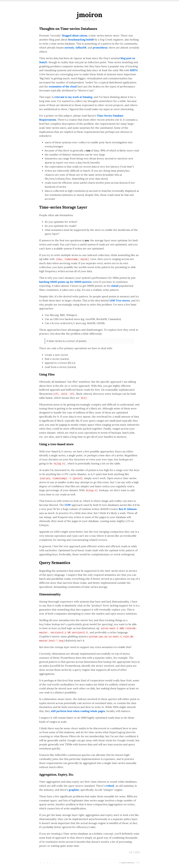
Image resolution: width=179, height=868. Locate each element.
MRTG (134, 70)
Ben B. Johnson (128, 509)
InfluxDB (81, 48)
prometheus (100, 48)
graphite (74, 790)
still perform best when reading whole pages (78, 711)
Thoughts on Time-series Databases (68, 29)
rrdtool (110, 786)
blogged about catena (75, 36)
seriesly (69, 48)
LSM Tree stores (120, 300)
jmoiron (90, 15)
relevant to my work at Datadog (73, 97)
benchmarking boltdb (81, 40)
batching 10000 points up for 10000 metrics (65, 282)
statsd (115, 286)
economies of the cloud (63, 86)
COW (68, 505)
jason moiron (128, 863)
